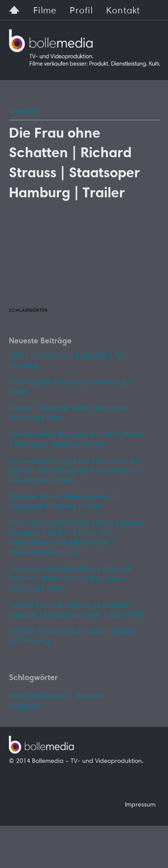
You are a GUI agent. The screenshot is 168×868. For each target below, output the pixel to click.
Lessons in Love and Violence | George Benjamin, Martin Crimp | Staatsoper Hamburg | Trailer (70, 579)
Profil (81, 11)
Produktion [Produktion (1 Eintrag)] (26, 707)
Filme (45, 11)
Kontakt (123, 11)
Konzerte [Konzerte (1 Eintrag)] (90, 697)
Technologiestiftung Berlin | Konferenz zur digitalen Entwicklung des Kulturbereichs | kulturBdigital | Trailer (75, 471)
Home (14, 9)
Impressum (140, 805)
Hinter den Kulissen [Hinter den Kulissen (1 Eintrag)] (39, 697)
